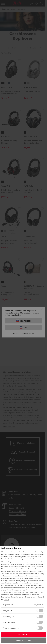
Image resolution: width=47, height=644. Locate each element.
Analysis (6, 610)
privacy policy (36, 597)
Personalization (9, 622)
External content (9, 628)
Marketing (7, 616)
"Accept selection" (20, 590)
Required (6, 605)
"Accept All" (11, 580)
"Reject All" (25, 569)
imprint (7, 599)
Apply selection (23, 640)
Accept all (24, 634)
